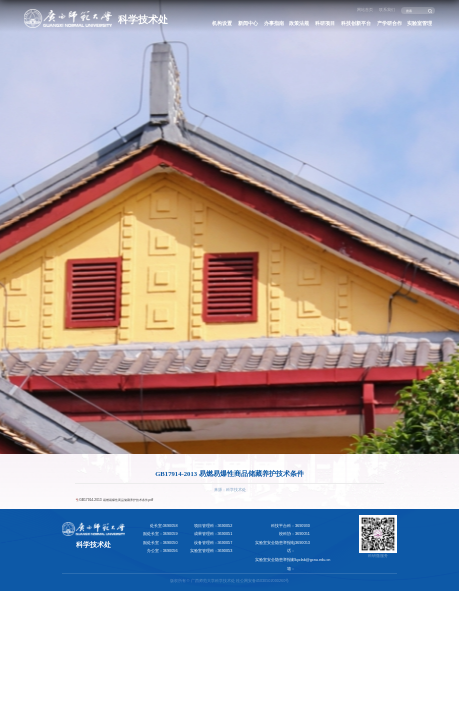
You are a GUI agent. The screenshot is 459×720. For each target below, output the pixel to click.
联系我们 (387, 10)
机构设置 (222, 23)
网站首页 (365, 10)
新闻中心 (248, 23)
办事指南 (274, 23)
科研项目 (325, 23)
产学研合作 (389, 23)
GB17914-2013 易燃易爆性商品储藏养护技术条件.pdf (116, 500)
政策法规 (299, 23)
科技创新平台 (356, 23)
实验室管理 (419, 23)
